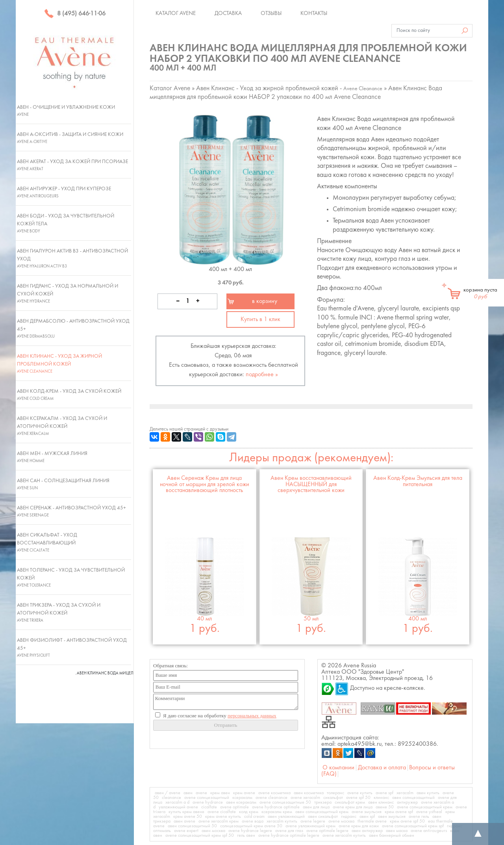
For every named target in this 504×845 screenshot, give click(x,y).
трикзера (323, 802)
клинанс (381, 798)
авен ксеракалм (241, 802)
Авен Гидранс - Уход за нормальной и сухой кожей (68, 293)
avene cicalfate (222, 812)
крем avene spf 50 (407, 821)
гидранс (349, 817)
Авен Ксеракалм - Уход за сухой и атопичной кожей (62, 426)
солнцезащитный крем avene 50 (251, 826)
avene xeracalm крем (219, 821)
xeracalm (405, 793)
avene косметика (274, 793)
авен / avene (168, 793)
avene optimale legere (327, 831)
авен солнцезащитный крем (322, 812)
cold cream (254, 817)
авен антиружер (367, 831)
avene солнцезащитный (207, 798)
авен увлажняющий (286, 817)
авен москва (213, 831)
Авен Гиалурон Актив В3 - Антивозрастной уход (72, 258)
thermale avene (372, 821)
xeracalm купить (282, 821)
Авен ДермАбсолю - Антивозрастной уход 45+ (73, 329)
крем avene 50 (188, 817)
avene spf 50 (358, 798)
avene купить (360, 793)
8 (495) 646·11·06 (75, 14)
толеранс (335, 793)
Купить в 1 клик (260, 319)
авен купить (428, 793)
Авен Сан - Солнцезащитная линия (63, 484)
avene (201, 793)
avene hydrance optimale (276, 807)
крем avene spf (399, 812)
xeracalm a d (177, 802)
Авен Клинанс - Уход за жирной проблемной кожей (59, 364)
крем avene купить (223, 817)
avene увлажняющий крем (310, 826)
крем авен (220, 793)
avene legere (313, 821)
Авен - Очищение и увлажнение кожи (66, 111)
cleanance (171, 798)
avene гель (419, 817)
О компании (338, 768)
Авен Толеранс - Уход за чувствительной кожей (71, 578)
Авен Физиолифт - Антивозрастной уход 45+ (72, 648)
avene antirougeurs (429, 831)
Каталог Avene (176, 13)
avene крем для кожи (359, 826)
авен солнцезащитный (413, 798)
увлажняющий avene (178, 807)
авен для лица (316, 807)
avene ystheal (429, 812)
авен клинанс (381, 802)
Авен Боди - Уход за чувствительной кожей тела (66, 223)
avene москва (341, 821)
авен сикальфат (323, 817)
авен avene (184, 821)
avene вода (253, 821)
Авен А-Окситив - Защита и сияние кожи (70, 138)
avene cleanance (271, 798)
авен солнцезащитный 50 (192, 826)
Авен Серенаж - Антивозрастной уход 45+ (71, 511)
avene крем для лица (353, 807)
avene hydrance (208, 802)
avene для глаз (289, 831)
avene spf (384, 793)
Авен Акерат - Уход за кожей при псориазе (72, 165)
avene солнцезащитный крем (425, 807)
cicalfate (209, 807)
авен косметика (309, 793)
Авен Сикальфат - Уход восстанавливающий (47, 542)
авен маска (397, 831)
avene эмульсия (367, 812)
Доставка (228, 13)
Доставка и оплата (382, 768)
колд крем (249, 812)
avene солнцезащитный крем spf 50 (200, 836)
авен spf (367, 817)
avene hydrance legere (250, 831)
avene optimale (234, 807)
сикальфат (333, 798)
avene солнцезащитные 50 (285, 802)
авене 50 (385, 807)
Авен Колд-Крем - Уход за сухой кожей (69, 395)
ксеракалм (242, 798)
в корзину (265, 301)
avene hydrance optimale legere (289, 836)
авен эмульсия (392, 817)
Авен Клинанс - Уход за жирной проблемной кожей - (289, 88)
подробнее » (262, 375)
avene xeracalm (305, 798)
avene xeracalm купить (344, 836)
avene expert (186, 831)
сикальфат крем (350, 802)
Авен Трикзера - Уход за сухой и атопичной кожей (59, 613)
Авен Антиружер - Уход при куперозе (64, 192)
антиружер (407, 802)
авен (188, 793)
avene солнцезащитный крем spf (413, 826)
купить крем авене (186, 812)
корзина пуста (480, 293)
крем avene (244, 793)
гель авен (246, 836)
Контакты (314, 13)
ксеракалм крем (277, 812)
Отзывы (271, 13)
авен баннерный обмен (392, 836)
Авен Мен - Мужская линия (52, 457)
